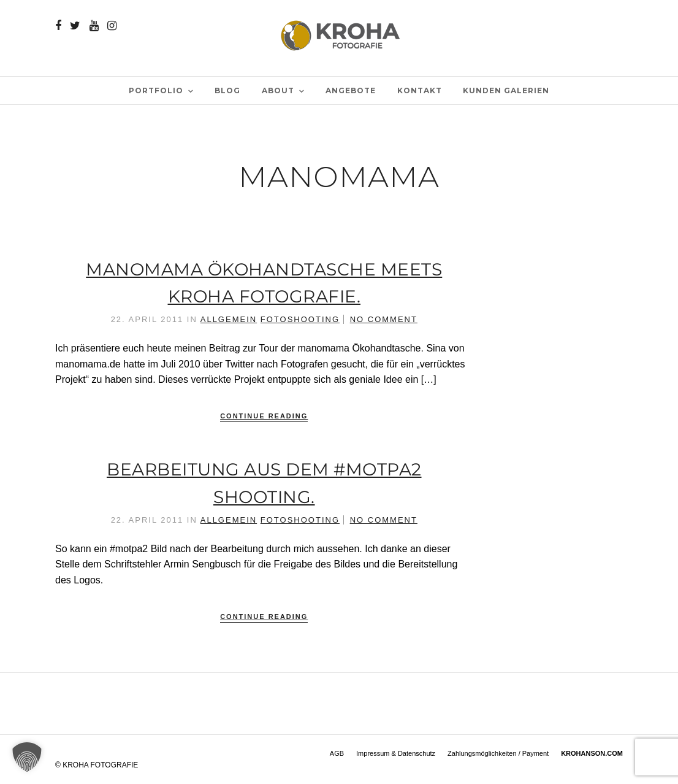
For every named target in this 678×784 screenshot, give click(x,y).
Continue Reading (264, 416)
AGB (337, 753)
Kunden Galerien (506, 90)
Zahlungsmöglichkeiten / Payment (498, 753)
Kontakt (420, 90)
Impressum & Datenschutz (396, 753)
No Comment (384, 319)
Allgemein (229, 319)
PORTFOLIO (156, 90)
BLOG (227, 90)
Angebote (351, 90)
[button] (27, 757)
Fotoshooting (300, 319)
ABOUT (278, 90)
